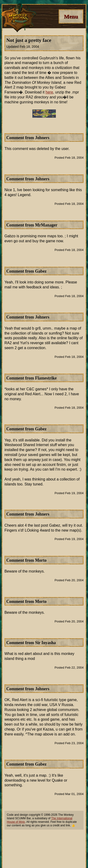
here (49, 92)
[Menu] (71, 16)
